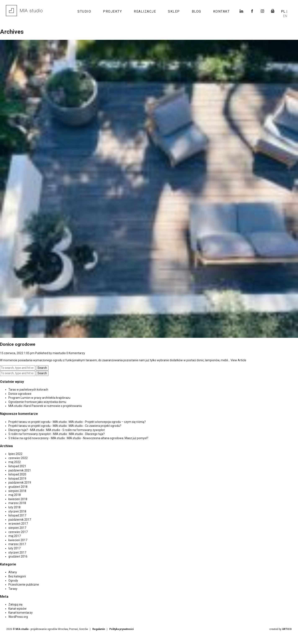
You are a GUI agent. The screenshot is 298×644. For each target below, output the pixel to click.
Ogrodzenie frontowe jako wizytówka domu (37, 402)
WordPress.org (18, 617)
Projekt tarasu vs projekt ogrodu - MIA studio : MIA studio (46, 422)
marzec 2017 (17, 544)
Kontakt (222, 11)
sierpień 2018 (17, 491)
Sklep (174, 11)
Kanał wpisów (17, 609)
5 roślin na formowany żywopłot (84, 430)
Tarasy (13, 589)
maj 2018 (15, 495)
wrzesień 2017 (18, 524)
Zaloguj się (15, 604)
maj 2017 (15, 536)
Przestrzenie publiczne (24, 585)
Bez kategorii (17, 576)
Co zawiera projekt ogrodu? (103, 426)
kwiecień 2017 (18, 540)
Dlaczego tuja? (95, 434)
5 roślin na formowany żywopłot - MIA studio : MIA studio (46, 434)
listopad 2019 (17, 479)
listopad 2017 (17, 515)
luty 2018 (14, 507)
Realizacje (145, 11)
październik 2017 (20, 520)
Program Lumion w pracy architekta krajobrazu (39, 398)
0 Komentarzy (76, 353)
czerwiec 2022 (18, 458)
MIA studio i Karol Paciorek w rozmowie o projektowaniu (45, 406)
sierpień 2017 (17, 528)
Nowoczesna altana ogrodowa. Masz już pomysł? (116, 438)
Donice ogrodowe (18, 344)
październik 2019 (20, 483)
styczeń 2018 (17, 511)
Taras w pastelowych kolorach (28, 390)
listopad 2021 (17, 466)
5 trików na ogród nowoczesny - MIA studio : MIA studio (45, 438)
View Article (238, 360)
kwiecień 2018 (18, 499)
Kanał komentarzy (21, 613)
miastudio (59, 353)
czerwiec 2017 (18, 532)
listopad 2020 (17, 474)
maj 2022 (15, 462)
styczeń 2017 (17, 552)
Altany (13, 572)
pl (284, 11)
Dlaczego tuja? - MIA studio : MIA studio (34, 430)
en (285, 16)
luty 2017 (14, 548)
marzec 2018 (17, 503)
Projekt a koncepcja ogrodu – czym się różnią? (115, 422)
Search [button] (42, 368)
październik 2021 (20, 470)
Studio (84, 11)
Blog (197, 11)
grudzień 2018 (18, 487)
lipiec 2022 (15, 454)
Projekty (112, 11)
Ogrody (13, 581)
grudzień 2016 (18, 556)
